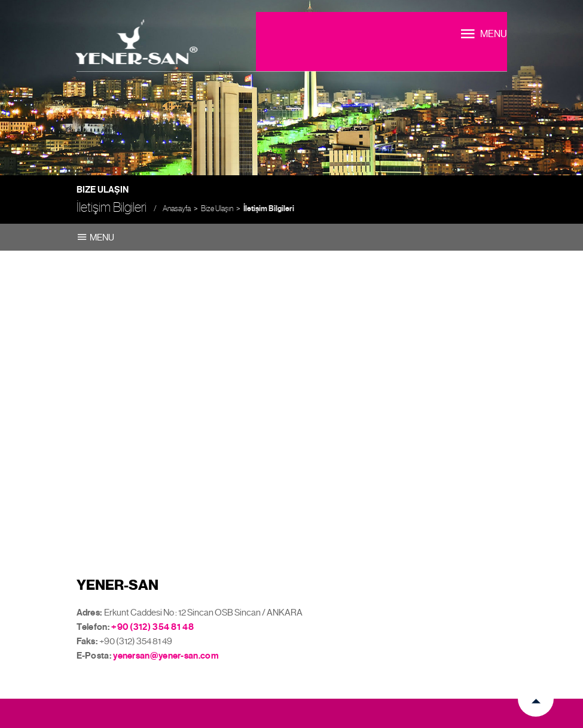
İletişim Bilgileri (269, 209)
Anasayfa (177, 208)
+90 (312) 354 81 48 (152, 627)
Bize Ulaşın (217, 208)
